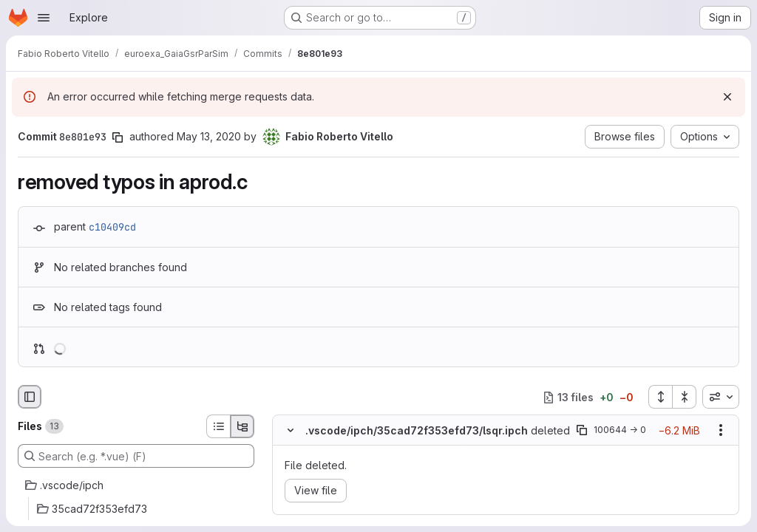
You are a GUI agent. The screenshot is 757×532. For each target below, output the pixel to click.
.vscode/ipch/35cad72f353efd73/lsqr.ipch (417, 430)
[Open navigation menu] (44, 18)
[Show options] (721, 431)
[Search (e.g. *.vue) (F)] (136, 456)
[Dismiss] (727, 97)
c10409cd (112, 227)
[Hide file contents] (291, 431)
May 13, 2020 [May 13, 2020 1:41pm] (209, 136)
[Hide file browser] (30, 397)
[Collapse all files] (685, 397)
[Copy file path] (582, 431)
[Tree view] (242, 426)
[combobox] (721, 397)
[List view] (218, 426)
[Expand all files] (660, 397)
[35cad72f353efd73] (136, 509)
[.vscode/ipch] (136, 485)
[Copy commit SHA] (118, 137)
